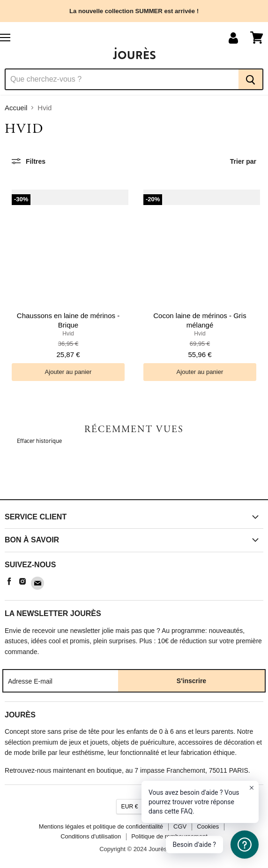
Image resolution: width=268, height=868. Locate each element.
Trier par (243, 161)
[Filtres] (29, 161)
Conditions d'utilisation (91, 836)
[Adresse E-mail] (61, 681)
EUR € (130, 807)
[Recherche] (122, 79)
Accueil (16, 108)
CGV (180, 826)
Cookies (208, 826)
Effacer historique (39, 441)
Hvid (68, 334)
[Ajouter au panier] (68, 372)
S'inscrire (191, 681)
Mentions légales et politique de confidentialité (101, 826)
